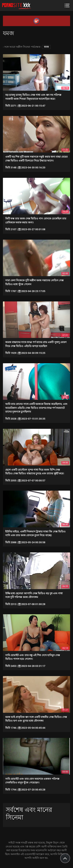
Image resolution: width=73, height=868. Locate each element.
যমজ (46, 47)
